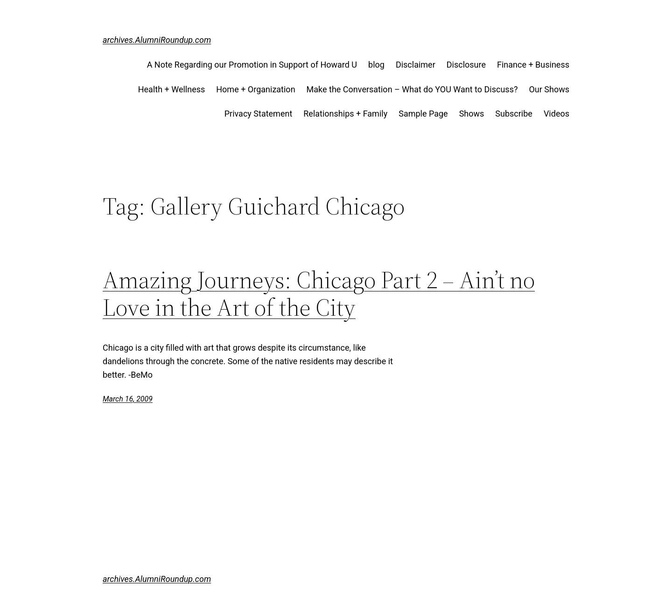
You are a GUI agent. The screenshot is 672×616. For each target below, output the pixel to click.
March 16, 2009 (128, 399)
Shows (472, 114)
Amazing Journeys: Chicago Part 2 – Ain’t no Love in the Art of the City (319, 294)
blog (376, 65)
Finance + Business (533, 65)
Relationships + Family (345, 114)
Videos (556, 114)
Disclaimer (416, 65)
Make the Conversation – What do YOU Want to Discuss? (412, 89)
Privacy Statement (259, 114)
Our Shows (549, 89)
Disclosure (466, 65)
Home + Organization (255, 89)
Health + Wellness (172, 89)
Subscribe (514, 114)
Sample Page (423, 114)
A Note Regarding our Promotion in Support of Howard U (252, 65)
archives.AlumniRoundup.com (157, 40)
